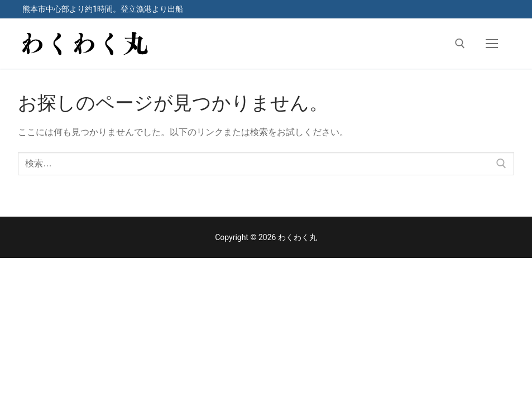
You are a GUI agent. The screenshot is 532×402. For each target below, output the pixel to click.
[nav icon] (492, 44)
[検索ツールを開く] (460, 44)
